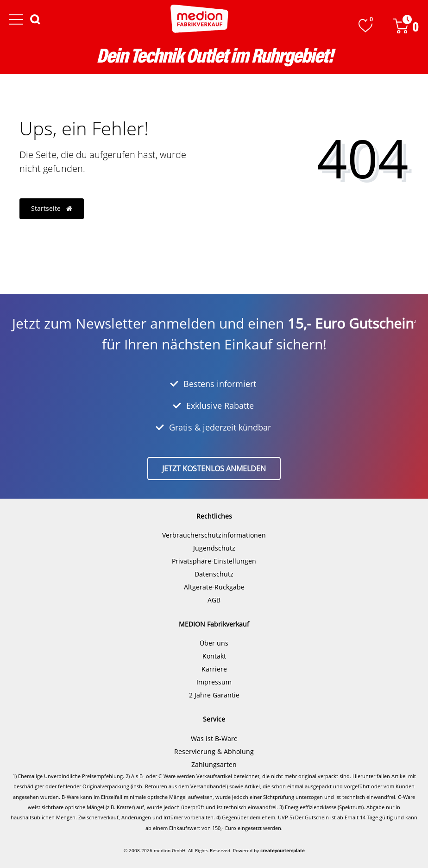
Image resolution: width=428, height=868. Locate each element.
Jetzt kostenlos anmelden (214, 469)
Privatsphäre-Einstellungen (214, 561)
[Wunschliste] (365, 26)
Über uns (214, 643)
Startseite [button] (52, 208)
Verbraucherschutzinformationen (214, 535)
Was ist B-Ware (214, 738)
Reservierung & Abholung (214, 751)
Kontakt (214, 656)
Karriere (214, 669)
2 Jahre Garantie (214, 695)
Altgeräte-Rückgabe (214, 587)
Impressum (214, 682)
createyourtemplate (283, 850)
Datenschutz (214, 574)
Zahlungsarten (214, 764)
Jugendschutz (214, 548)
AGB (214, 600)
